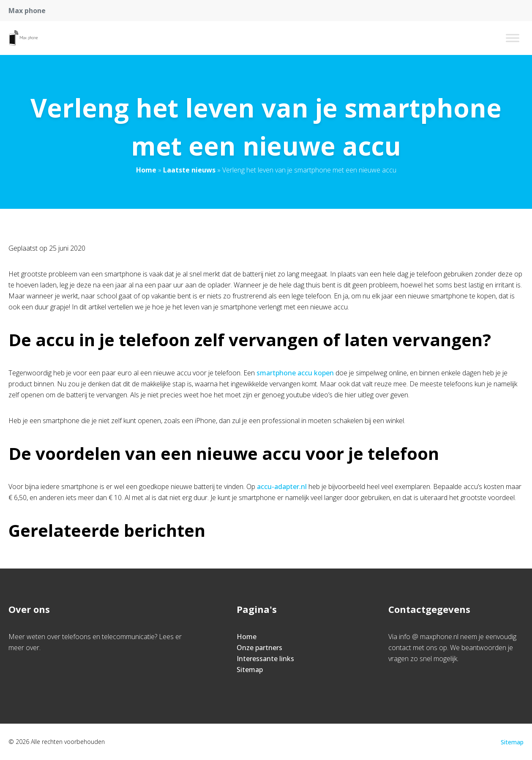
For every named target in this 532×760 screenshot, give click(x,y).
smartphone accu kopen (295, 373)
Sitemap (250, 670)
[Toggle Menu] (513, 38)
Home (146, 170)
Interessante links (265, 659)
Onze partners (259, 648)
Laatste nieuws (189, 170)
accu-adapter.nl (282, 487)
